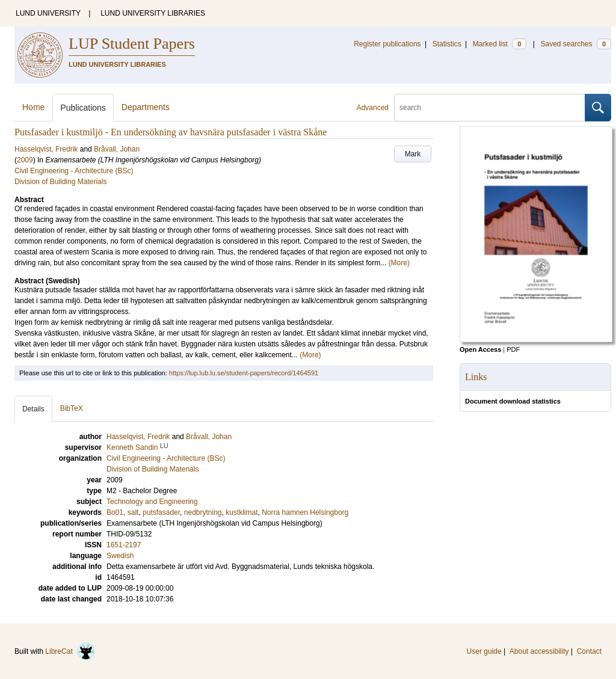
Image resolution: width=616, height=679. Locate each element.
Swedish (120, 556)
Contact (589, 651)
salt (133, 512)
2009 (25, 160)
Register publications (387, 44)
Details (33, 409)
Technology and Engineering (152, 502)
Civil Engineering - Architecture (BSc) (74, 171)
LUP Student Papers (132, 44)
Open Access (480, 349)
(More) (399, 263)
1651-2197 (124, 545)
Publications (83, 108)
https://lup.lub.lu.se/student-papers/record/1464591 (244, 373)
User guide (484, 651)
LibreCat (70, 651)
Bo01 (115, 512)
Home (33, 107)
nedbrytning (203, 512)
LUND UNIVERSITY (48, 13)
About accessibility (539, 651)
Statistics (447, 44)
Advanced (373, 108)
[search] (490, 108)
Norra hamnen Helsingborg (305, 512)
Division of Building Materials (60, 182)
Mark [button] (413, 154)
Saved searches (576, 44)
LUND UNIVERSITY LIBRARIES (153, 13)
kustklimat (242, 512)
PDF (513, 349)
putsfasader (161, 512)
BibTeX (72, 408)
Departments (146, 107)
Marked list (500, 44)
